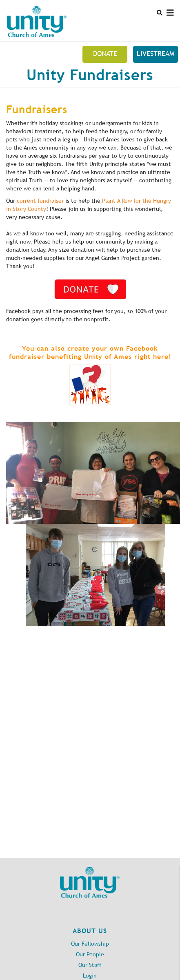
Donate (105, 54)
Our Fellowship (90, 944)
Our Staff (90, 965)
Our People (90, 954)
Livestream (156, 54)
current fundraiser (40, 201)
